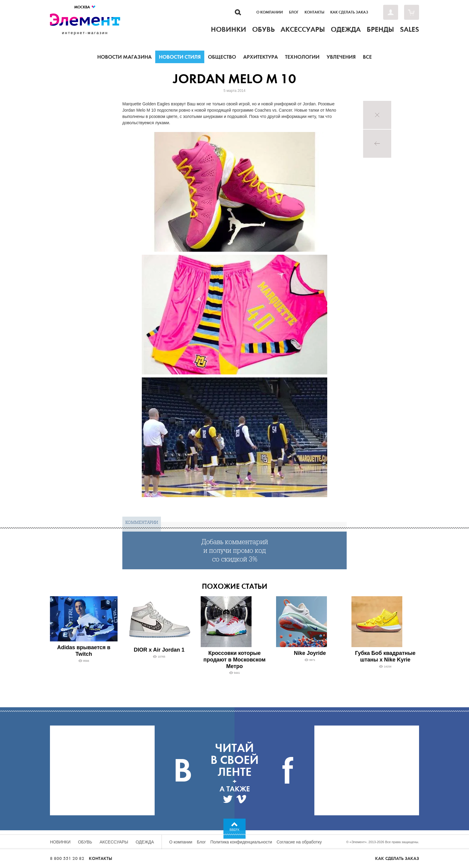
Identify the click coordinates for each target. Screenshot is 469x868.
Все (367, 57)
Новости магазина (124, 57)
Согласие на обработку (299, 842)
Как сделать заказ (349, 12)
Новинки (60, 842)
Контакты (314, 12)
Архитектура (261, 57)
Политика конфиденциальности (241, 842)
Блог (294, 12)
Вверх (235, 830)
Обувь (85, 842)
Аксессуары (114, 842)
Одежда (145, 842)
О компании (270, 12)
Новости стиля (180, 57)
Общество (222, 57)
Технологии (302, 57)
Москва (85, 7)
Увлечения (341, 57)
